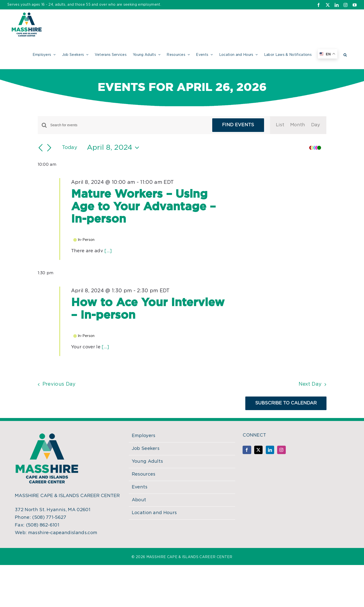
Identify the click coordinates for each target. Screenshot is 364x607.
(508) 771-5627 (49, 518)
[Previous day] (41, 148)
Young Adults (147, 461)
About (139, 500)
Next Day (310, 384)
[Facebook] (247, 450)
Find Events (238, 125)
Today (70, 147)
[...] (108, 251)
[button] (345, 54)
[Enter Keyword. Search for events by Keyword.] (128, 125)
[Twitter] (258, 450)
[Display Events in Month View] (298, 125)
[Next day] (49, 148)
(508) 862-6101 (43, 525)
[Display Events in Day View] (316, 125)
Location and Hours (154, 513)
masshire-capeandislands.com (63, 533)
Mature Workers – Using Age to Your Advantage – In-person (143, 207)
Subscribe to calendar (286, 403)
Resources (144, 474)
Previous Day (59, 384)
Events (140, 487)
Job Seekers (146, 449)
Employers (144, 436)
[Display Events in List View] (280, 125)
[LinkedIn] (270, 450)
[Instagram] (281, 450)
